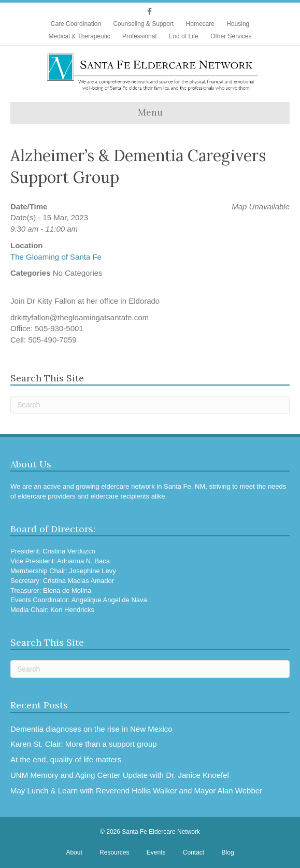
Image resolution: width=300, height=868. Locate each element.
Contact (194, 852)
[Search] (150, 405)
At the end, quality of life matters (66, 759)
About (74, 852)
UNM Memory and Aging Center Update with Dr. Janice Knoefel (120, 775)
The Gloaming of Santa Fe (56, 257)
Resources (114, 852)
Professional (139, 36)
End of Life (183, 36)
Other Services (231, 36)
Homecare (200, 24)
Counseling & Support (143, 24)
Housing (238, 24)
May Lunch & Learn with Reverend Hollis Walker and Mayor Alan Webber (136, 791)
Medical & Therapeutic (80, 36)
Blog (228, 852)
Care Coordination (76, 24)
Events (156, 852)
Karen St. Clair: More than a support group (84, 744)
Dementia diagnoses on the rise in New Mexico (91, 729)
